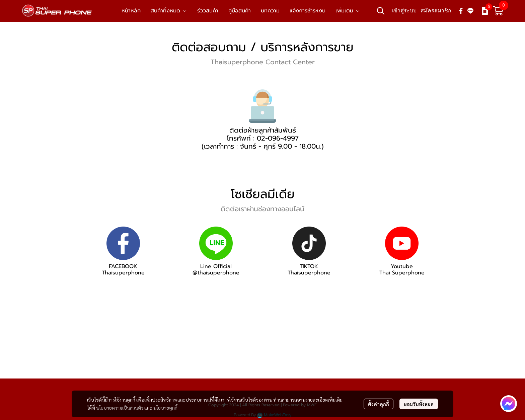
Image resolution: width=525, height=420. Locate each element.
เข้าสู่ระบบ (404, 11)
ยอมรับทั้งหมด (419, 404)
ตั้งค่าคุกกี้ (379, 404)
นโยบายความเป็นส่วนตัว (120, 408)
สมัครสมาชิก (436, 11)
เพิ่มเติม (348, 11)
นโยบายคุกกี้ (165, 408)
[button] (381, 11)
